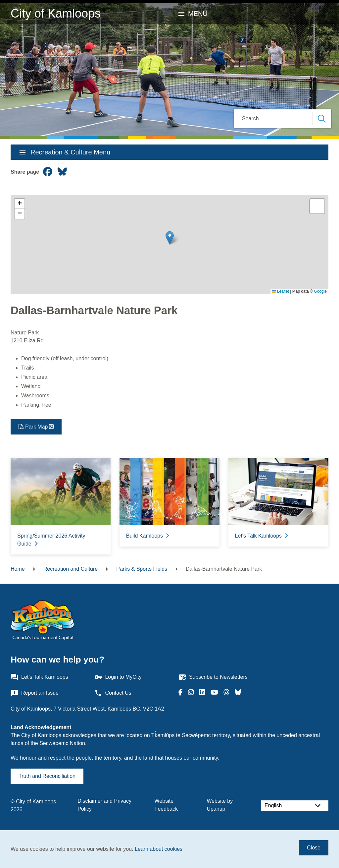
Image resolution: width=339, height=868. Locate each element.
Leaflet (281, 291)
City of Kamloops (56, 13)
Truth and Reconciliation (47, 776)
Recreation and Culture (71, 569)
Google (320, 291)
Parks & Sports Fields (142, 569)
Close (314, 848)
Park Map (36, 427)
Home (18, 569)
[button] (170, 238)
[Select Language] (295, 806)
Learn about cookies (159, 849)
